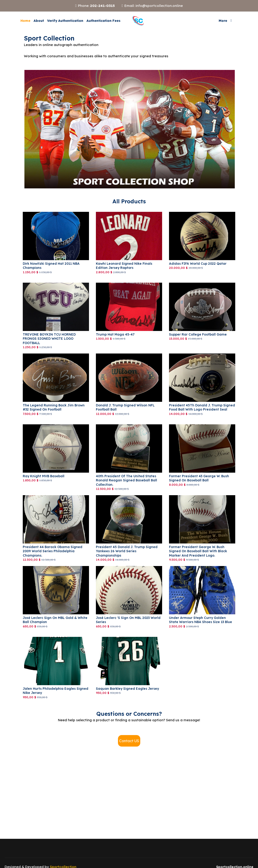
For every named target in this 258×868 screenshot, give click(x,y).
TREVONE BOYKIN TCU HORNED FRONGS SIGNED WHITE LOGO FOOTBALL (49, 339)
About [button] (39, 21)
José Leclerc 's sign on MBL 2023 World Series (128, 620)
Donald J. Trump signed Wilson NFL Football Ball (125, 407)
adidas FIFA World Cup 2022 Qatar (198, 264)
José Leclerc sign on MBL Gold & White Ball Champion (55, 620)
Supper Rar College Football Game (198, 334)
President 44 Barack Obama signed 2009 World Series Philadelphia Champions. (53, 551)
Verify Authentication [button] (65, 21)
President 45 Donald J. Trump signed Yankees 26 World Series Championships (127, 551)
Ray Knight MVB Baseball (44, 476)
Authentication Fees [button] (103, 21)
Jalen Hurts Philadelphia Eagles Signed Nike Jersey (56, 691)
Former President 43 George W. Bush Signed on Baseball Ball (199, 478)
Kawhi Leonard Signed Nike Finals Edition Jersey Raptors (124, 266)
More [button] (223, 21)
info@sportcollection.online (159, 6)
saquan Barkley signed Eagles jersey (127, 689)
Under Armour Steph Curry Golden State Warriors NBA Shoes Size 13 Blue (201, 620)
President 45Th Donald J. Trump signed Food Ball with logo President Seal (202, 407)
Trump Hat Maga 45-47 (115, 334)
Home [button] (25, 21)
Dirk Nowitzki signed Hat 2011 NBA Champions (51, 266)
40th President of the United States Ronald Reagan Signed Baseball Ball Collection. (126, 480)
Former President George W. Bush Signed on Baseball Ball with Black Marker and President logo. (198, 551)
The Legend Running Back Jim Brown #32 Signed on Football (54, 407)
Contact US (129, 741)
